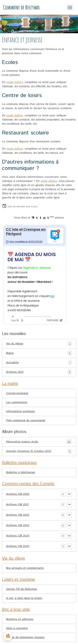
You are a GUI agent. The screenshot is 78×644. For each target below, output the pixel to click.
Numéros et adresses (20, 619)
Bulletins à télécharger (21, 472)
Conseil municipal (17, 393)
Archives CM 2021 (17, 504)
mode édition (15, 82)
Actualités (39, 363)
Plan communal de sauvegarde (26, 420)
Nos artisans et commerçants (25, 568)
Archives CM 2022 (18, 515)
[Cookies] (8, 636)
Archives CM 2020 (18, 494)
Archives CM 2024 (18, 536)
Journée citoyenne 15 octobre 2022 (39, 451)
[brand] (21, 7)
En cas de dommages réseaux (25, 637)
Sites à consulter (17, 628)
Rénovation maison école (39, 442)
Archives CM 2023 (18, 525)
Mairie (39, 353)
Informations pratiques (21, 411)
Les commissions (17, 402)
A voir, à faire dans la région (24, 598)
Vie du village (39, 344)
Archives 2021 (39, 372)
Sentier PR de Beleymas (22, 589)
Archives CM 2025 (18, 546)
